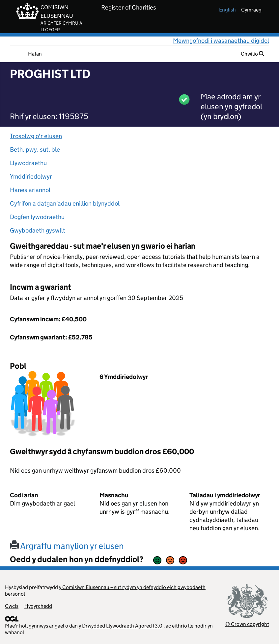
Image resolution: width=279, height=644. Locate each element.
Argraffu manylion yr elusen (67, 546)
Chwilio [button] (252, 54)
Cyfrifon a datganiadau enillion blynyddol (65, 203)
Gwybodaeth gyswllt (38, 230)
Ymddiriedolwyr (31, 176)
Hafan (35, 54)
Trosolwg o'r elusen (36, 136)
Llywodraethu (28, 163)
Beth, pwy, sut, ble (35, 149)
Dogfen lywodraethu (37, 217)
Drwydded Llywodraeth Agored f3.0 (122, 626)
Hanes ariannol (30, 190)
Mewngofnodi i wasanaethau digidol (221, 41)
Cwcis (12, 606)
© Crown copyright (247, 624)
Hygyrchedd (38, 606)
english (227, 10)
